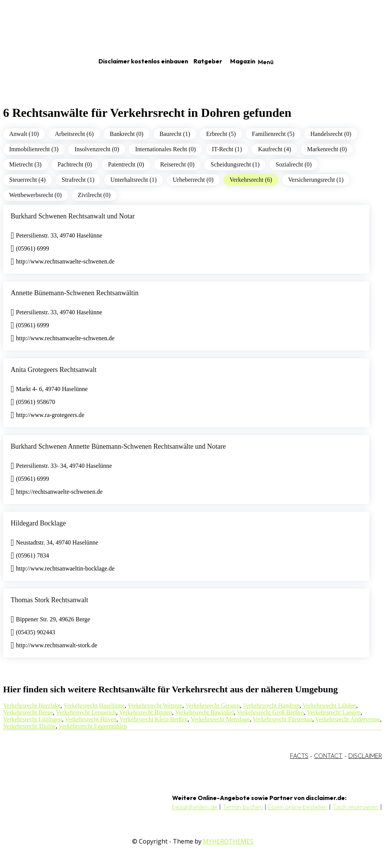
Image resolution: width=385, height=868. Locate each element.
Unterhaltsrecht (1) (133, 180)
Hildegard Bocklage (38, 523)
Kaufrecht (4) (275, 149)
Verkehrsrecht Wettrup (155, 706)
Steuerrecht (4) (27, 180)
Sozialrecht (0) (294, 164)
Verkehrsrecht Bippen (146, 712)
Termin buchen (243, 807)
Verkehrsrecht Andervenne (348, 719)
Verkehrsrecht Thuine (29, 726)
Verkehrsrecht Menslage (220, 719)
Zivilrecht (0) (94, 195)
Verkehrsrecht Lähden (329, 706)
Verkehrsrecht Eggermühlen (93, 726)
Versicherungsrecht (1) (316, 180)
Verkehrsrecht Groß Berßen (271, 712)
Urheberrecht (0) (193, 180)
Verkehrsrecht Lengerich (86, 712)
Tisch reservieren (355, 807)
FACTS (299, 756)
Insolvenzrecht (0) (97, 149)
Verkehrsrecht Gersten (213, 706)
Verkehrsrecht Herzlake (32, 706)
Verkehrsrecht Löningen (32, 719)
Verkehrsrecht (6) (251, 180)
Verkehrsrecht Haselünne (94, 706)
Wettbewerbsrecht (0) (35, 195)
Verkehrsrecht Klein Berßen (154, 719)
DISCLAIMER (365, 756)
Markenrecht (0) (327, 149)
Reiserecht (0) (177, 164)
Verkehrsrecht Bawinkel (205, 712)
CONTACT (328, 756)
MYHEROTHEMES (228, 841)
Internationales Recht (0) (165, 149)
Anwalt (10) (24, 134)
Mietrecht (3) (25, 164)
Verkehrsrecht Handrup (271, 706)
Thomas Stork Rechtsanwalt (49, 600)
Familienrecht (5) (273, 134)
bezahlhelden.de (195, 807)
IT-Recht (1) (227, 149)
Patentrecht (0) (126, 164)
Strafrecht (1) (78, 180)
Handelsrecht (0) (331, 134)
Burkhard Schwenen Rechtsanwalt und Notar (73, 216)
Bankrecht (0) (127, 134)
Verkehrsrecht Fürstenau (282, 719)
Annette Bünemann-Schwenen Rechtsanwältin (75, 293)
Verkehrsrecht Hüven (91, 719)
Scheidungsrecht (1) (235, 164)
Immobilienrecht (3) (34, 149)
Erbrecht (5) (221, 134)
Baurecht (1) (175, 134)
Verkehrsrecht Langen (334, 712)
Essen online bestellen (298, 807)
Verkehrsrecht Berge (28, 712)
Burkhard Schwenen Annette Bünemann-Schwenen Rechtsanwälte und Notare (118, 446)
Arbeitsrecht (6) (74, 134)
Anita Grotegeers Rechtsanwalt (54, 370)
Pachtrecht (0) (75, 164)
